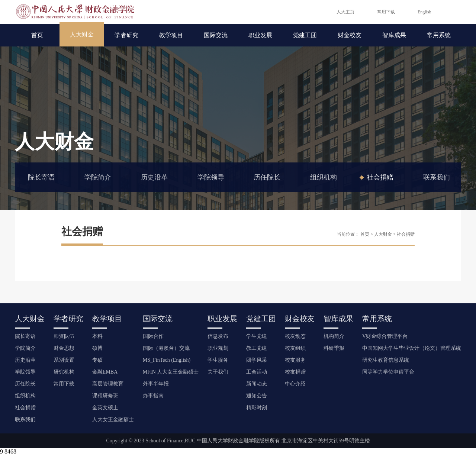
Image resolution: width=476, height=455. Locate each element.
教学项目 (171, 35)
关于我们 (218, 372)
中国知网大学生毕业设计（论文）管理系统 (412, 348)
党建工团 (305, 35)
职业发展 (260, 35)
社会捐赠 (380, 177)
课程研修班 (105, 396)
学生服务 (218, 360)
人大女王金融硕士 (113, 419)
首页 (37, 35)
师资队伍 (64, 336)
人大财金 (82, 34)
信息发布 (218, 336)
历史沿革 (154, 177)
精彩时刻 (257, 408)
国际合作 (153, 336)
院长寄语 (41, 177)
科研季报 (334, 348)
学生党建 (257, 336)
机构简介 (334, 336)
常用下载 (386, 12)
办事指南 (153, 396)
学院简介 (98, 177)
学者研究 (126, 35)
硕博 (97, 348)
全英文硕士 (105, 408)
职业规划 (218, 348)
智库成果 (394, 35)
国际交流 (216, 35)
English (424, 12)
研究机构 (64, 372)
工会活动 (257, 372)
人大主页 (345, 12)
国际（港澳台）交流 (166, 348)
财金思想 (64, 348)
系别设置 (64, 360)
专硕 (97, 360)
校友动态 (295, 336)
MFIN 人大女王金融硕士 (171, 372)
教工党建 (257, 348)
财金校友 (350, 35)
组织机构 (324, 177)
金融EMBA (105, 372)
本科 (97, 336)
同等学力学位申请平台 (388, 372)
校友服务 (295, 360)
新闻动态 (257, 384)
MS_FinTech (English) (167, 360)
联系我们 (437, 177)
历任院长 (267, 177)
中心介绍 (295, 384)
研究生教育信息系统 (386, 360)
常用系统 (439, 35)
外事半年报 (156, 384)
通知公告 (257, 396)
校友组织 (295, 348)
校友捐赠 (295, 372)
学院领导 (211, 177)
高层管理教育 (108, 384)
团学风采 (257, 360)
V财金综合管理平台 (385, 336)
